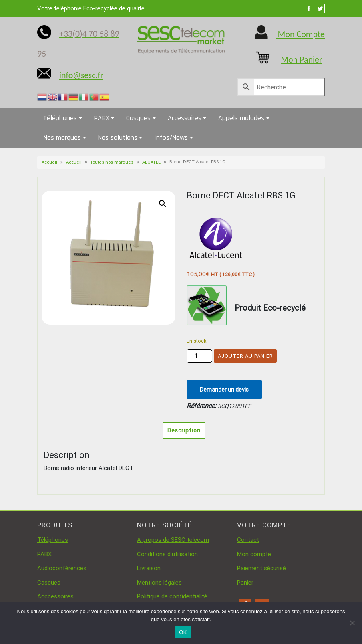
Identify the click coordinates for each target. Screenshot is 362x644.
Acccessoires (55, 596)
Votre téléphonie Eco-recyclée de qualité (91, 8)
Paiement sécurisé (262, 568)
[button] (163, 204)
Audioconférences (62, 568)
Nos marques (62, 138)
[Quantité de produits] (199, 356)
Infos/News (171, 138)
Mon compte (254, 554)
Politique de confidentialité (172, 596)
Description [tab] (184, 430)
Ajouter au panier (245, 356)
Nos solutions (118, 138)
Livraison (149, 568)
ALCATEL (151, 162)
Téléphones (60, 118)
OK (183, 632)
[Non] (352, 623)
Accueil (49, 162)
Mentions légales (159, 583)
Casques (138, 118)
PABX (102, 118)
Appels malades (241, 118)
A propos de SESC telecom (173, 540)
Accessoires (185, 118)
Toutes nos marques (112, 162)
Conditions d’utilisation (167, 554)
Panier (245, 583)
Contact (248, 540)
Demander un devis (224, 390)
